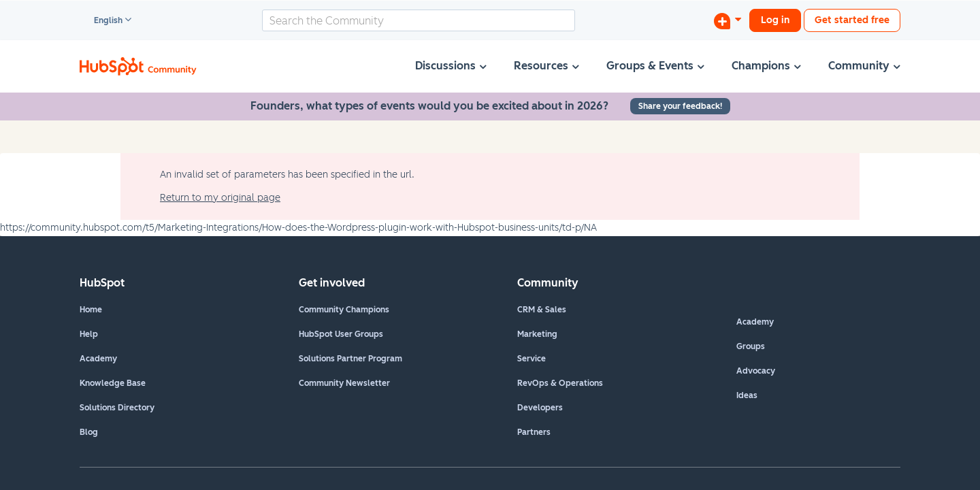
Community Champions (344, 310)
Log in (775, 20)
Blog (89, 432)
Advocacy (756, 371)
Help (89, 334)
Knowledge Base (113, 383)
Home (91, 310)
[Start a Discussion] (728, 20)
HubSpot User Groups (341, 334)
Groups (751, 346)
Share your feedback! (680, 106)
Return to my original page (220, 198)
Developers (540, 408)
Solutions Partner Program (350, 359)
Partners (534, 432)
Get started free (852, 20)
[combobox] (419, 20)
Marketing (537, 334)
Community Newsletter (344, 383)
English (102, 21)
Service (532, 359)
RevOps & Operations (560, 383)
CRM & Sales (542, 310)
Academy (98, 359)
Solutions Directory (117, 408)
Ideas (747, 395)
